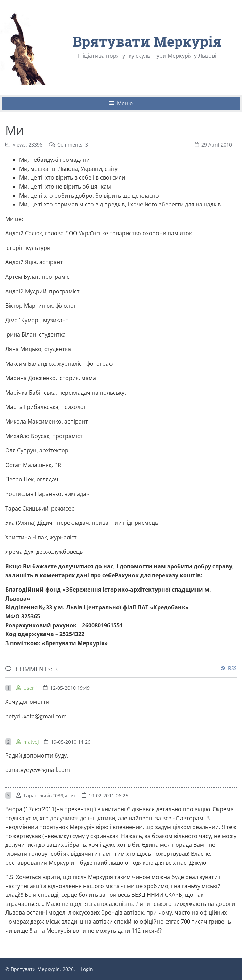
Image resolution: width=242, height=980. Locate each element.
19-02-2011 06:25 (108, 795)
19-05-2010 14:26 (71, 742)
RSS (232, 668)
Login (87, 969)
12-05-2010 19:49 (70, 688)
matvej (31, 742)
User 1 (31, 688)
